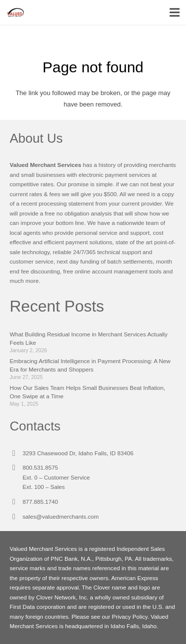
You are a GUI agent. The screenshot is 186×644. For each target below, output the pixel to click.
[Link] (15, 12)
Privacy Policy (129, 617)
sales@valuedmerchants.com (61, 516)
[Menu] (175, 12)
